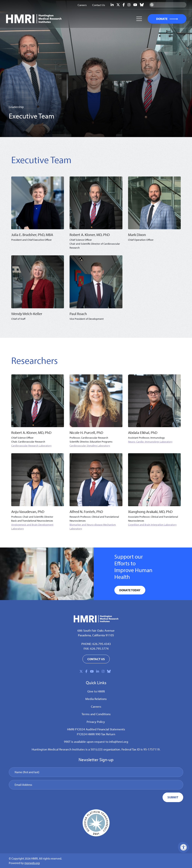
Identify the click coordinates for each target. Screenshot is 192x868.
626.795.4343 (102, 644)
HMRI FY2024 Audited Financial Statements (96, 729)
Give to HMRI (96, 691)
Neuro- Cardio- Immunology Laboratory (150, 442)
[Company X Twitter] (118, 5)
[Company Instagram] (129, 5)
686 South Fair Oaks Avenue (96, 630)
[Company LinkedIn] (112, 5)
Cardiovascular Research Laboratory (31, 446)
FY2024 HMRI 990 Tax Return (96, 734)
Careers (96, 706)
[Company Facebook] (124, 5)
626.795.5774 (99, 648)
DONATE (162, 19)
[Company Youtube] (135, 5)
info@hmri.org (119, 742)
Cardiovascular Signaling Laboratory (90, 446)
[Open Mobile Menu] (139, 19)
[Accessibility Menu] (184, 847)
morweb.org (32, 863)
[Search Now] (152, 5)
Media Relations (96, 699)
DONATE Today (130, 590)
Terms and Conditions (96, 714)
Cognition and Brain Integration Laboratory (152, 525)
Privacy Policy (96, 722)
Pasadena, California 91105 (96, 635)
